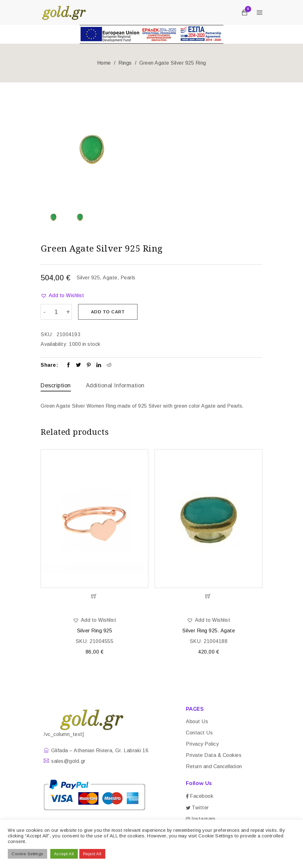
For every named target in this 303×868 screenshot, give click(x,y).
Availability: (54, 343)
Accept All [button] (64, 854)
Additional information (115, 385)
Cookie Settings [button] (27, 854)
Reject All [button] (92, 854)
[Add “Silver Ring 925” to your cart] (94, 596)
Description (56, 385)
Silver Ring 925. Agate (209, 631)
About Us (197, 722)
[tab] (56, 386)
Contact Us (199, 733)
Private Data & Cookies (214, 755)
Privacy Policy (202, 744)
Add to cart (109, 312)
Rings (125, 63)
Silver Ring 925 (95, 631)
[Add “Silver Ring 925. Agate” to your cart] (209, 596)
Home (104, 63)
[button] (62, 296)
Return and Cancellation (214, 767)
